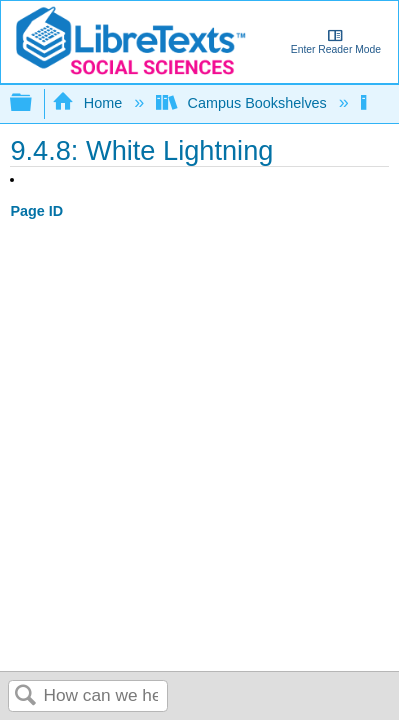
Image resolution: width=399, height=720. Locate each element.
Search (26, 696)
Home (89, 103)
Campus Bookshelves (243, 103)
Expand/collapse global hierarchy (34, 103)
